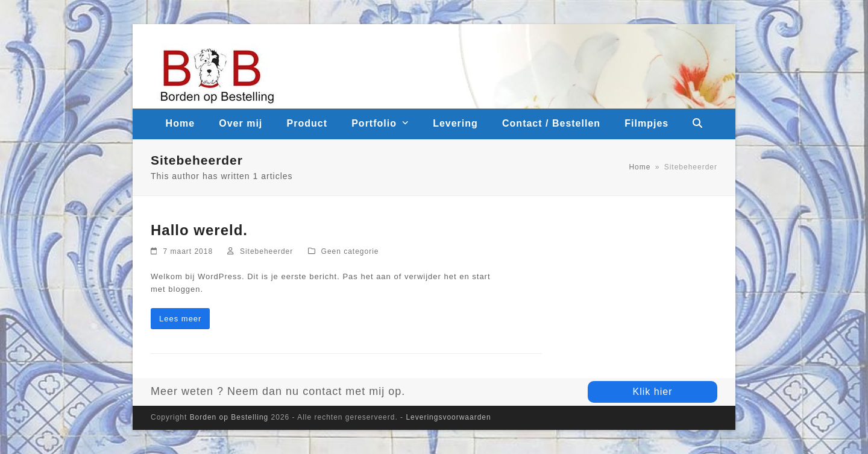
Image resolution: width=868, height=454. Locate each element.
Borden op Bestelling (229, 417)
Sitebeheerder (266, 251)
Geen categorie (350, 251)
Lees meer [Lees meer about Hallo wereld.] (180, 319)
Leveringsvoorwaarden (448, 417)
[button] (698, 124)
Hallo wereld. (199, 230)
